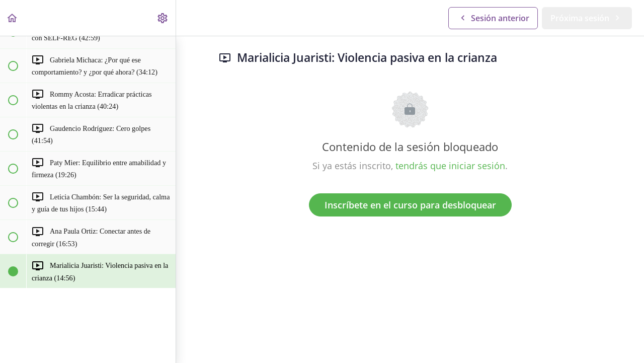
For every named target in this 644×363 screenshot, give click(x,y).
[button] (13, 18)
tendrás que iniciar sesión (450, 166)
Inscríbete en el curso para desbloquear (410, 205)
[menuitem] (163, 18)
